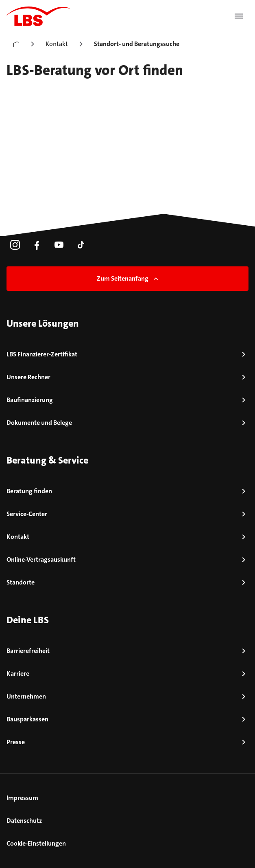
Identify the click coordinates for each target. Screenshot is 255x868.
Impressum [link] (22, 798)
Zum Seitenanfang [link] (128, 278)
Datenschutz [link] (24, 821)
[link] (15, 245)
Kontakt (57, 44)
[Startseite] (16, 43)
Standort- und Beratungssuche (137, 44)
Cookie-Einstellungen (36, 843)
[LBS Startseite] (38, 16)
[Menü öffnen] (239, 16)
